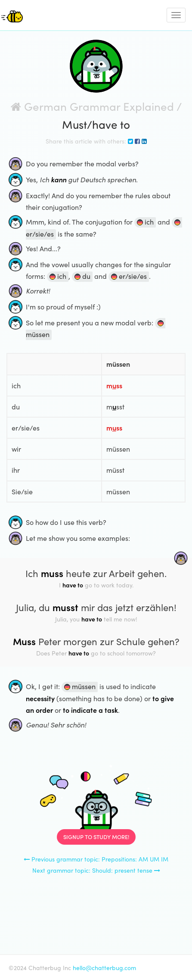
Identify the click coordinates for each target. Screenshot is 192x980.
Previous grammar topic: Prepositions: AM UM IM (96, 859)
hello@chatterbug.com (104, 968)
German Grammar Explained (92, 106)
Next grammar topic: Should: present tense (96, 870)
